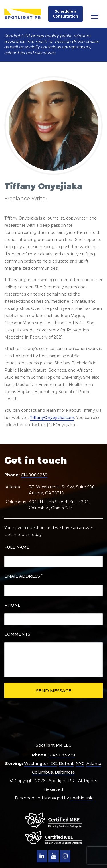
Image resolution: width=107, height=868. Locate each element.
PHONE (12, 605)
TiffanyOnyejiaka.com (52, 418)
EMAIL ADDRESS (23, 576)
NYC (80, 764)
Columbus (42, 772)
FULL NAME (17, 547)
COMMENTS (17, 634)
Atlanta (94, 764)
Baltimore (65, 772)
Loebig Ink (81, 798)
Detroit (66, 764)
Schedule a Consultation (65, 14)
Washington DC (40, 764)
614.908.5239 (34, 475)
